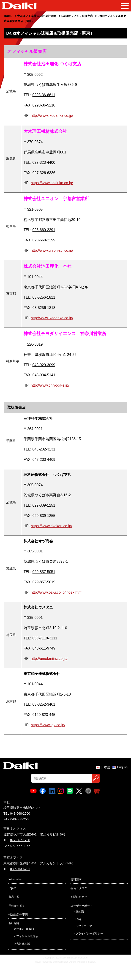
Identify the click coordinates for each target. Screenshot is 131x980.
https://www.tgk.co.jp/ (48, 725)
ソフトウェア (84, 926)
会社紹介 (14, 923)
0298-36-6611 (44, 95)
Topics (12, 888)
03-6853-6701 (20, 869)
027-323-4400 (44, 162)
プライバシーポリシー (89, 934)
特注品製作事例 (18, 914)
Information (15, 879)
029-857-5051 (44, 572)
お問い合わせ (79, 897)
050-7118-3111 (45, 638)
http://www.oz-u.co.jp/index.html (56, 592)
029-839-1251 (44, 505)
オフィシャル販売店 (26, 936)
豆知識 (80, 912)
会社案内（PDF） (25, 929)
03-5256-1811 (44, 297)
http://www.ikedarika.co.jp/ (52, 116)
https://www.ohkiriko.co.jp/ (52, 183)
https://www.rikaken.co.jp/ (51, 526)
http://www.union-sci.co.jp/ (52, 250)
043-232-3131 (44, 449)
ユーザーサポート (82, 906)
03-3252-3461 (44, 704)
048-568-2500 (20, 813)
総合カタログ (79, 888)
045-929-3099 (44, 365)
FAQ (78, 919)
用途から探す (17, 906)
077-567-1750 (20, 840)
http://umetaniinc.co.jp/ (49, 659)
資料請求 (76, 879)
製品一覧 (14, 897)
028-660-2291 (44, 230)
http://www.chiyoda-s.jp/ (50, 385)
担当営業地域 (22, 944)
